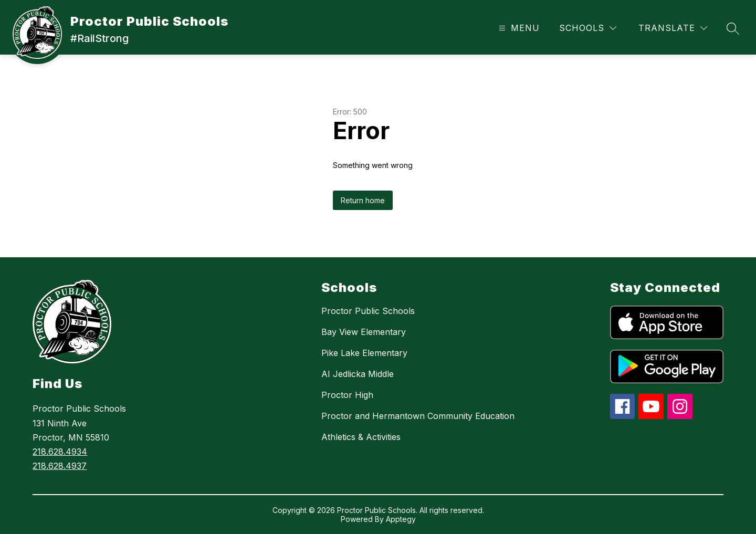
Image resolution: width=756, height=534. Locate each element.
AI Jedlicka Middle (358, 374)
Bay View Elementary (364, 332)
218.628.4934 (60, 452)
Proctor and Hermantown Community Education (418, 416)
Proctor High (347, 395)
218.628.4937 (60, 466)
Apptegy (401, 519)
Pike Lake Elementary (364, 353)
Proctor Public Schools (368, 311)
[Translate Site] (673, 28)
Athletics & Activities (361, 437)
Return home (363, 200)
